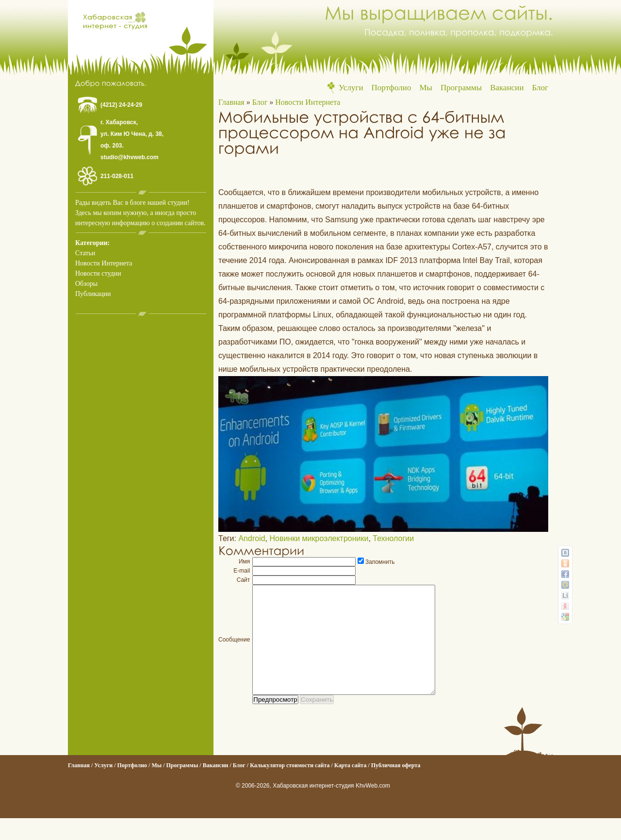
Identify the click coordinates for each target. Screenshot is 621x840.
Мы (426, 88)
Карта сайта (351, 787)
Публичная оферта (396, 787)
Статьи (85, 253)
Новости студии (98, 273)
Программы (461, 88)
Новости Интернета (104, 263)
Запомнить (380, 562)
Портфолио (392, 88)
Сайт (244, 580)
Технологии (393, 538)
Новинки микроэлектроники (319, 538)
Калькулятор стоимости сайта (290, 787)
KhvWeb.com (373, 807)
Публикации (93, 294)
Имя (244, 561)
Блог (540, 88)
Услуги (351, 88)
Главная (231, 102)
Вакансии (507, 88)
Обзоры (86, 284)
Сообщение (234, 651)
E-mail (242, 571)
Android (252, 538)
